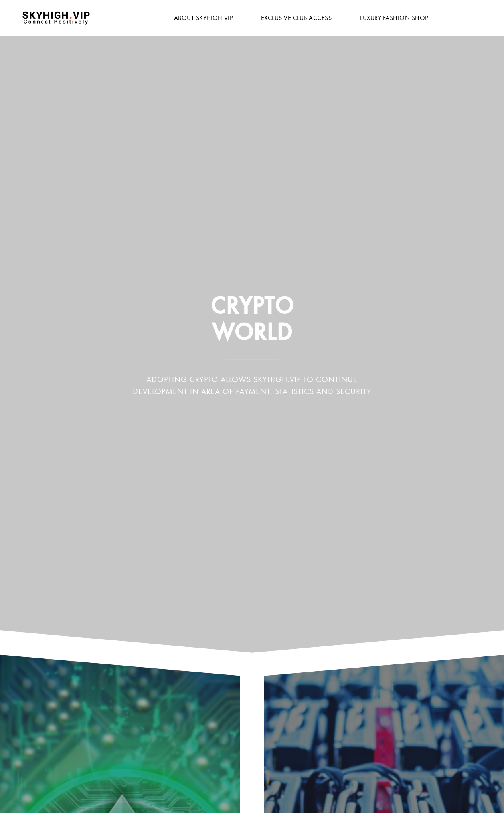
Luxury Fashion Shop (394, 18)
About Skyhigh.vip (204, 18)
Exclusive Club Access (296, 18)
